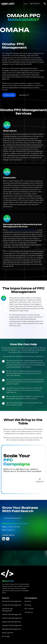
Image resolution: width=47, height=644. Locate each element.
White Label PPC (8, 634)
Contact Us (29, 613)
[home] (8, 4)
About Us (28, 602)
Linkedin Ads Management (12, 615)
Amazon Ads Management (12, 619)
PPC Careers (29, 610)
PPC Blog (28, 606)
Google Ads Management (12, 606)
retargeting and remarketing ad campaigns (23, 230)
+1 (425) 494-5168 (11, 527)
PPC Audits (6, 637)
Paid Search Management (12, 602)
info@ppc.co (9, 530)
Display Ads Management (12, 623)
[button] (45, 4)
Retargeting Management (12, 630)
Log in (26, 4)
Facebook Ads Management (7, 611)
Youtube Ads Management (12, 626)
